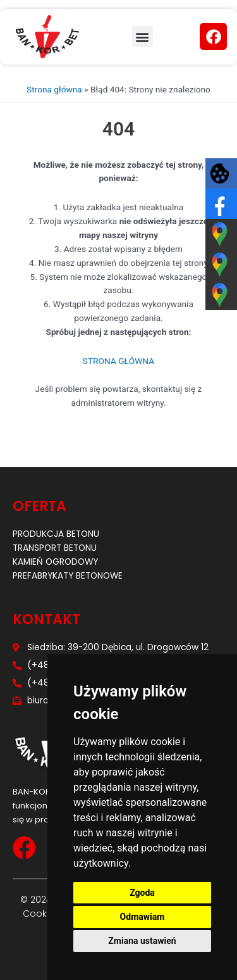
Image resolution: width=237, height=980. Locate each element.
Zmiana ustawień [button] (142, 941)
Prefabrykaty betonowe (68, 576)
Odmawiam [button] (143, 917)
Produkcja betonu (56, 534)
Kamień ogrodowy (55, 562)
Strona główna (54, 89)
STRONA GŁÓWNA (118, 361)
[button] (143, 36)
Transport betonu (55, 548)
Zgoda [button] (142, 893)
